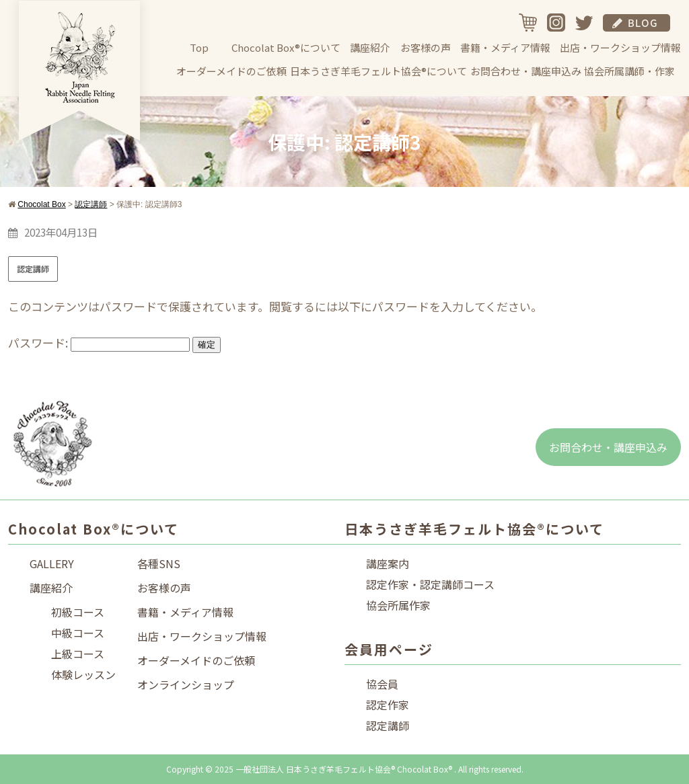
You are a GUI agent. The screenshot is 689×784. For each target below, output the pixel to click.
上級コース (78, 654)
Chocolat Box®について (286, 47)
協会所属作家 (398, 605)
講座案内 (388, 563)
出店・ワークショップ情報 (620, 47)
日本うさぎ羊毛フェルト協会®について (378, 71)
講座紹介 (370, 47)
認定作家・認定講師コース (430, 584)
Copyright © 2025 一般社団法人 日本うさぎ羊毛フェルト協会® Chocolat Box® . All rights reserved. (345, 769)
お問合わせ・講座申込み (526, 71)
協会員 (382, 684)
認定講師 (33, 269)
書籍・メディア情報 (505, 47)
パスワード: (99, 343)
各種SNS (159, 563)
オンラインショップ (186, 684)
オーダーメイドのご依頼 (231, 71)
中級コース (78, 633)
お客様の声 (426, 47)
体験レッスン (83, 674)
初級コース (78, 612)
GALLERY (52, 563)
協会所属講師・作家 (629, 71)
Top (199, 47)
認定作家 (388, 705)
